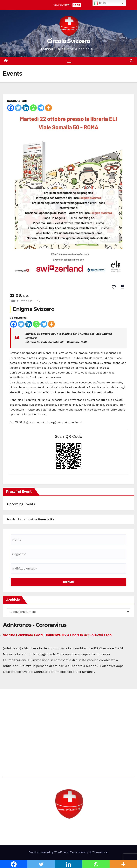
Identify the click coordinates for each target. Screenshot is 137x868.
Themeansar (100, 853)
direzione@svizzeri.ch (24, 727)
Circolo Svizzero (68, 41)
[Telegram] (41, 108)
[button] (131, 61)
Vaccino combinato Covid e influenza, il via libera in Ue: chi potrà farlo (57, 635)
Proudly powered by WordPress (49, 853)
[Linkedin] (26, 108)
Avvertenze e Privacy (18, 749)
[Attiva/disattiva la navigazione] (69, 61)
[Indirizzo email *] (68, 569)
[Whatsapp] (33, 108)
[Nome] (68, 540)
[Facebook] (11, 108)
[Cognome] (68, 554)
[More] (48, 108)
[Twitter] (18, 108)
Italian (101, 3)
